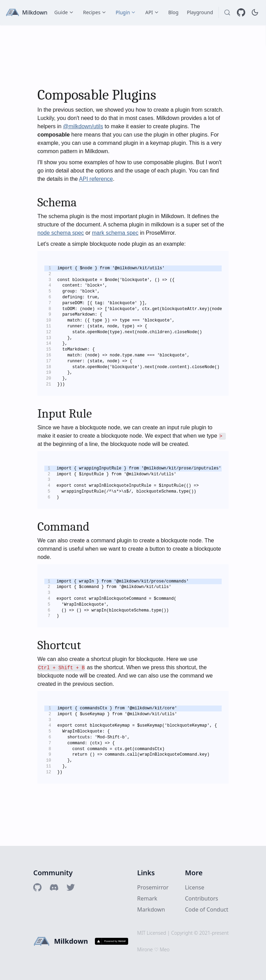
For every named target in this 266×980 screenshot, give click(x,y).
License (195, 887)
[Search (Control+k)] (227, 12)
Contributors (202, 898)
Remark (147, 898)
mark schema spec (115, 233)
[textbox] (133, 435)
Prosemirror (153, 887)
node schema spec (61, 233)
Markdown (151, 909)
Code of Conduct (207, 909)
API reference (96, 179)
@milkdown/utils (83, 126)
